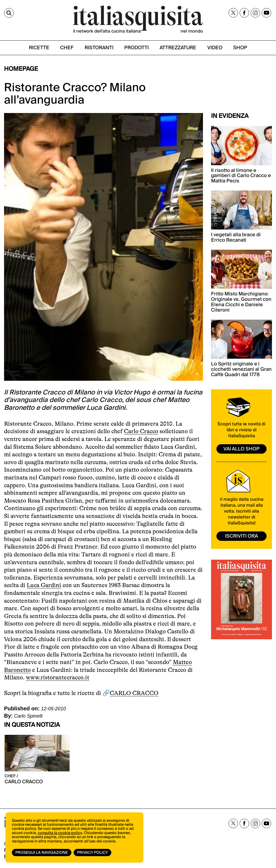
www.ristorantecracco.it (58, 677)
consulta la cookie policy (60, 833)
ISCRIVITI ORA (241, 536)
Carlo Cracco (141, 431)
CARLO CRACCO (134, 693)
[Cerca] (9, 13)
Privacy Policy (92, 853)
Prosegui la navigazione (42, 853)
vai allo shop (241, 449)
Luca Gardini (44, 585)
